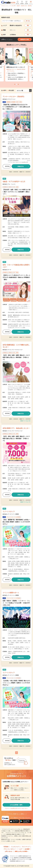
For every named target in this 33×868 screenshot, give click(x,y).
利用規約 (6, 847)
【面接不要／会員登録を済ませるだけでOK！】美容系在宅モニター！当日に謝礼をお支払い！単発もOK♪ (16, 107)
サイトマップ (26, 847)
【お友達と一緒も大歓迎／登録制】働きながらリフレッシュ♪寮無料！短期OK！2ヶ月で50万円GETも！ (16, 683)
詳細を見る (21, 166)
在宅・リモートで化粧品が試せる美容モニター (16, 266)
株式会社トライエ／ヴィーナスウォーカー (13, 350)
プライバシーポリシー (10, 849)
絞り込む (28, 21)
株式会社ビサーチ (7, 270)
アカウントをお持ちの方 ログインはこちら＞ (17, 808)
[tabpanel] (17, 65)
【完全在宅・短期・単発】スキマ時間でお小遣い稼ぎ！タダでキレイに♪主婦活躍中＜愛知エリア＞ (16, 192)
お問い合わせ (9, 851)
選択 (28, 25)
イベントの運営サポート (11, 593)
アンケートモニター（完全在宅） (14, 97)
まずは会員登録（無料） (17, 805)
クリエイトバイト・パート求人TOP (8, 6)
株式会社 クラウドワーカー (9, 99)
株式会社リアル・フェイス (9, 184)
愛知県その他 (24, 6)
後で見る (7, 166)
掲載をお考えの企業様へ (21, 851)
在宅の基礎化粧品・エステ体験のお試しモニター (16, 346)
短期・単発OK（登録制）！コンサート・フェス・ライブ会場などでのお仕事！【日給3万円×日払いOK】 (16, 603)
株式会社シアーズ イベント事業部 (11, 595)
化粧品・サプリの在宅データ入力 (14, 182)
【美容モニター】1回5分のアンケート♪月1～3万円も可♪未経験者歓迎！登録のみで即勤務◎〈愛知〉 (16, 277)
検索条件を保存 (25, 40)
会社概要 (27, 849)
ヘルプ (20, 849)
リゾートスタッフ (9, 512)
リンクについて (15, 847)
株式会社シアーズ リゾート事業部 (11, 514)
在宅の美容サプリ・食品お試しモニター (16, 428)
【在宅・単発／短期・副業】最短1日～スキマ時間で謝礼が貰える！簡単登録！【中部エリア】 (16, 357)
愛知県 (18, 6)
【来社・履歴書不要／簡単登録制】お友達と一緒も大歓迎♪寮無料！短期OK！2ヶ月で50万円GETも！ (16, 522)
